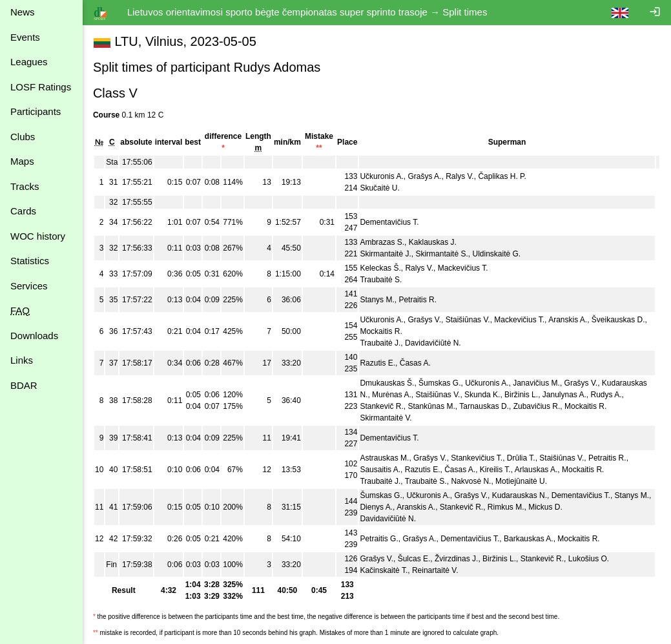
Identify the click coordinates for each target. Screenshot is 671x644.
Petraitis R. (418, 300)
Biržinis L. (521, 395)
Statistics (30, 261)
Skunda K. (482, 395)
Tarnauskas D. (484, 406)
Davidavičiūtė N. (433, 343)
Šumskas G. (439, 383)
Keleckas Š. (380, 268)
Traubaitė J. (380, 343)
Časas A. (415, 363)
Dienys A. (376, 507)
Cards (23, 211)
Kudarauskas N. (520, 495)
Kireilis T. (495, 470)
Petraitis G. (379, 539)
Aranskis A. (568, 320)
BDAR (24, 385)
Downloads (34, 336)
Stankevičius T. (477, 458)
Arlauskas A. (536, 470)
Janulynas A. (564, 395)
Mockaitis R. (381, 331)
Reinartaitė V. (435, 570)
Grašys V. (425, 320)
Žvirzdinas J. (456, 559)
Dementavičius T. (389, 222)
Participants (36, 111)
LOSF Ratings (41, 87)
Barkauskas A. (529, 539)
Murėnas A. (392, 395)
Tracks (25, 186)
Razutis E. (377, 363)
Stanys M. (377, 300)
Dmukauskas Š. (387, 383)
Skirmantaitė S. (442, 254)
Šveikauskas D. (618, 320)
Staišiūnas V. (468, 320)
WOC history (38, 236)
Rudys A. (606, 395)
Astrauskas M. (384, 458)
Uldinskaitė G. (497, 254)
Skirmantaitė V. (386, 418)
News (23, 12)
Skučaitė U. (379, 188)
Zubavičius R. (537, 406)
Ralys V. (460, 176)
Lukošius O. (589, 559)
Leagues (29, 62)
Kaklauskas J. (433, 242)
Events (25, 37)
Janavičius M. (536, 383)
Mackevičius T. (463, 268)
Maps (22, 161)
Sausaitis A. (380, 470)
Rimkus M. (506, 507)
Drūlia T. (521, 458)
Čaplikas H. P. (502, 176)
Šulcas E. (414, 559)
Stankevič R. (381, 406)
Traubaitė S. (381, 280)
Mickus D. (545, 507)
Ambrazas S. (382, 242)
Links (22, 360)
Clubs (23, 137)
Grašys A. (425, 176)
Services (29, 286)
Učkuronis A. (381, 176)
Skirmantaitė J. (385, 254)
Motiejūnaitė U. (521, 481)
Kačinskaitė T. (384, 570)
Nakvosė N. (471, 481)
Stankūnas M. (432, 406)
